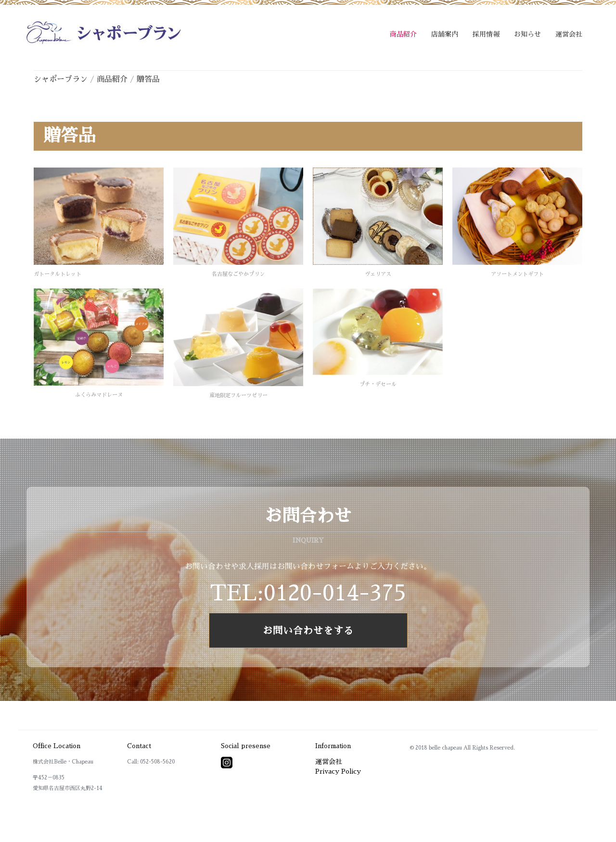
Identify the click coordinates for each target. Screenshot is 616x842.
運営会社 (569, 34)
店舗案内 (445, 34)
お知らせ (527, 34)
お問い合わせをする (308, 631)
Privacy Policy (338, 771)
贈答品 (148, 79)
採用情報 (486, 34)
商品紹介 (403, 34)
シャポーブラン (61, 79)
